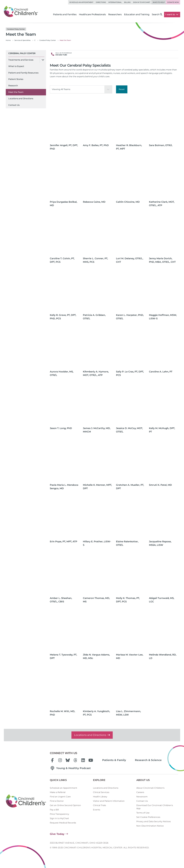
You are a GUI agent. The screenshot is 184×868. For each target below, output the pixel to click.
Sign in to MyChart (142, 2)
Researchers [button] (115, 14)
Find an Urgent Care (60, 797)
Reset (122, 89)
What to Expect (16, 66)
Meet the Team (16, 92)
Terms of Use (143, 813)
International (115, 2)
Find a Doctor (57, 801)
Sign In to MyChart (59, 818)
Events (97, 810)
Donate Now (173, 2)
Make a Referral (58, 792)
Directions (101, 2)
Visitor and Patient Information (109, 801)
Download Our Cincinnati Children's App (155, 807)
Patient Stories (16, 79)
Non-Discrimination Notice (150, 826)
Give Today (57, 834)
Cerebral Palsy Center (22, 53)
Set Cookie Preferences (148, 817)
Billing (127, 2)
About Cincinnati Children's (150, 788)
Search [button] (157, 14)
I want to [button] (172, 14)
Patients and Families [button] (65, 14)
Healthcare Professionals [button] (92, 14)
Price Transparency (59, 814)
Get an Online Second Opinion (65, 805)
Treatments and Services (21, 60)
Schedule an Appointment (81, 2)
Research (13, 86)
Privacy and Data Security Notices (154, 821)
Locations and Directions (21, 99)
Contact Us (14, 105)
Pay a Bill (54, 810)
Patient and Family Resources (23, 73)
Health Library (100, 797)
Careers (140, 792)
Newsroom (142, 797)
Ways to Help (159, 2)
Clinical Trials (99, 805)
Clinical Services (101, 792)
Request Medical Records (63, 823)
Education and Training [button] (137, 14)
